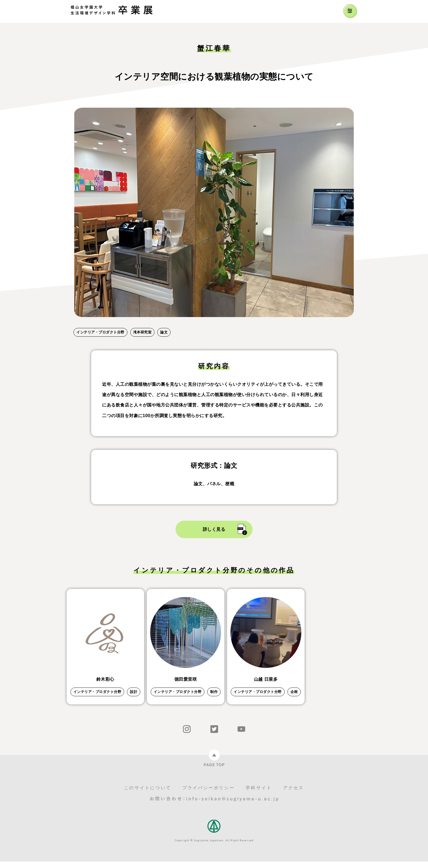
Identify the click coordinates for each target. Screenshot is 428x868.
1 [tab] (76, 323)
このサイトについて (148, 794)
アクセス (294, 794)
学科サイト (259, 794)
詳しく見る (214, 529)
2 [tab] (87, 323)
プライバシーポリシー (209, 794)
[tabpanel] (214, 212)
